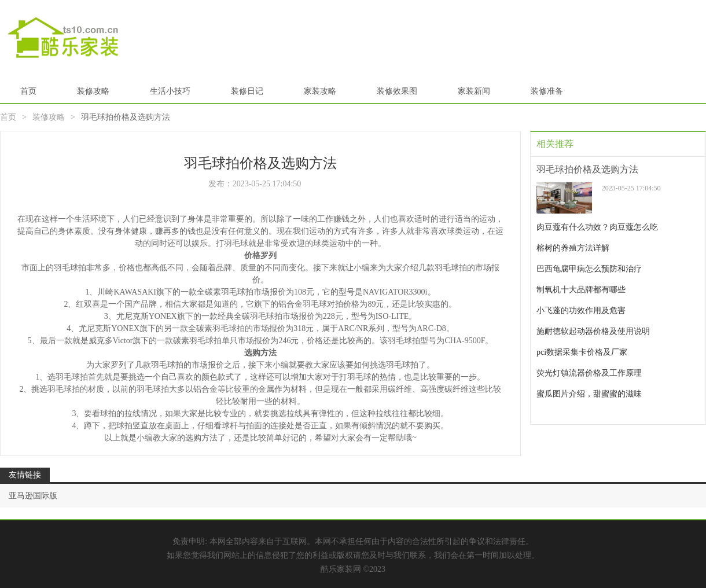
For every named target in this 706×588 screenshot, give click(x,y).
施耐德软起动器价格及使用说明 (593, 331)
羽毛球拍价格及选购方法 (587, 169)
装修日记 (247, 91)
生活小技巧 (170, 91)
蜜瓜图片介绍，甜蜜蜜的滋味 (589, 394)
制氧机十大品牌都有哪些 (581, 290)
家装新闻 (474, 91)
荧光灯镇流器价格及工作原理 (589, 373)
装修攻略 (93, 91)
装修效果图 (397, 91)
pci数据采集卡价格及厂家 (582, 352)
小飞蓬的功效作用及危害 (581, 310)
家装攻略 (320, 91)
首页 (28, 91)
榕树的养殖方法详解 (573, 248)
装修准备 (547, 91)
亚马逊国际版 (33, 496)
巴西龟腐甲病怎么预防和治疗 (589, 269)
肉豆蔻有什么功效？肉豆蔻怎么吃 (597, 227)
